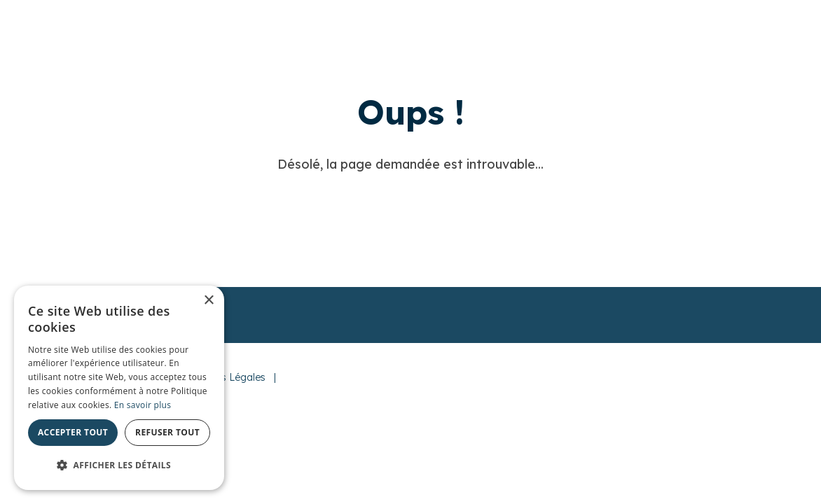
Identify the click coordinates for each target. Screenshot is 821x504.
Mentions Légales (225, 377)
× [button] (208, 301)
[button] (119, 465)
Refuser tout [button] (167, 432)
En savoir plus (143, 405)
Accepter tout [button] (73, 432)
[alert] (119, 388)
